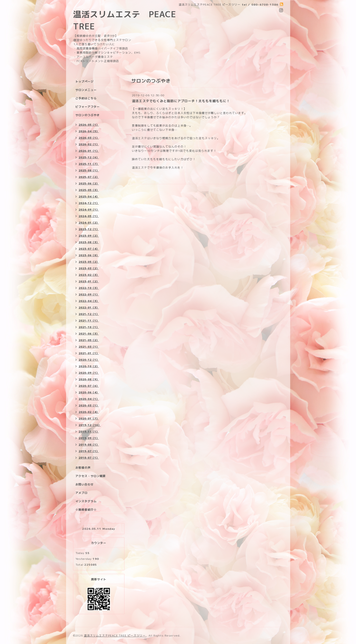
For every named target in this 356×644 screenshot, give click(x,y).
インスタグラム (86, 501)
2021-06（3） (89, 334)
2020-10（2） (89, 366)
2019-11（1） (89, 432)
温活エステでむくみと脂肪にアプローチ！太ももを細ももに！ (181, 101)
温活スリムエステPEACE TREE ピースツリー (115, 635)
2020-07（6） (89, 386)
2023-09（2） (89, 236)
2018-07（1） (89, 458)
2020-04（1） (89, 399)
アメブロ (81, 493)
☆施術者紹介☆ (86, 510)
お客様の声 (83, 468)
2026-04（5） (89, 131)
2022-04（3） (89, 301)
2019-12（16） (90, 425)
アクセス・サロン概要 (91, 476)
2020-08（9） (89, 379)
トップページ (85, 81)
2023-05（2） (89, 262)
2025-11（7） (89, 164)
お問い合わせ (85, 484)
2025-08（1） (89, 170)
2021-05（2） (89, 340)
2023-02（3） (89, 275)
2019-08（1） (89, 445)
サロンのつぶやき (88, 115)
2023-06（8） (89, 255)
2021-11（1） (89, 321)
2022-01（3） (89, 308)
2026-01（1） (89, 151)
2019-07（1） (89, 451)
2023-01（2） (89, 281)
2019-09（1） (89, 438)
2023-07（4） (89, 249)
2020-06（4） (89, 392)
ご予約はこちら (86, 98)
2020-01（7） (89, 419)
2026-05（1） (89, 125)
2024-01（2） (89, 223)
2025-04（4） (89, 197)
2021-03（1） (89, 347)
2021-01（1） (89, 353)
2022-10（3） (89, 288)
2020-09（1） (89, 373)
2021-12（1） (89, 314)
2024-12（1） (89, 203)
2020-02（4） (89, 412)
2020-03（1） (89, 405)
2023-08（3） (89, 242)
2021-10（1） (89, 327)
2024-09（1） (89, 210)
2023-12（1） (89, 229)
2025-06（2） (89, 184)
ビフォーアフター (88, 107)
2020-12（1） (89, 360)
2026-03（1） (89, 138)
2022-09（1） (89, 294)
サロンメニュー (86, 90)
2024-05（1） (89, 216)
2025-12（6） (89, 157)
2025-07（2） (89, 177)
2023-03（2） (89, 268)
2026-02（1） (89, 144)
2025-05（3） (89, 190)
